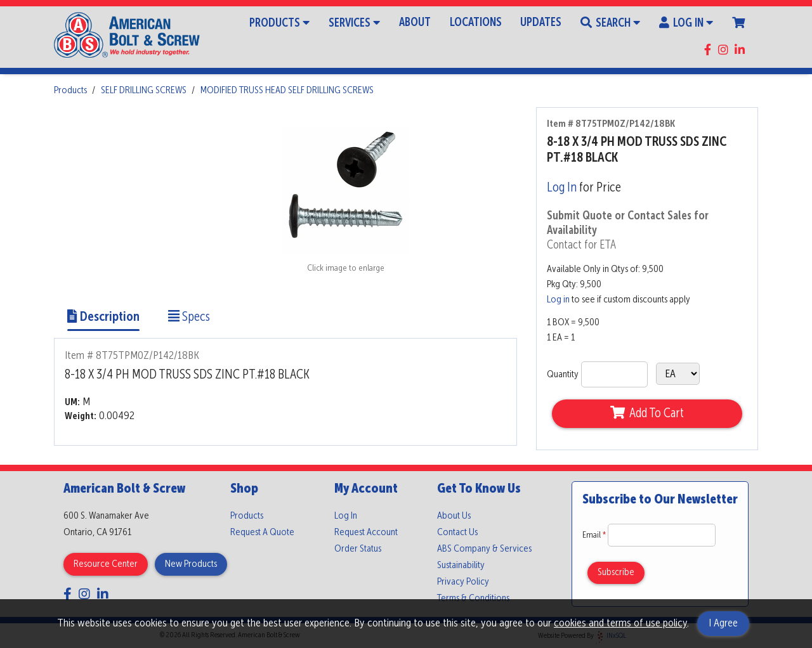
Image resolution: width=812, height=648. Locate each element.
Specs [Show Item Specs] (189, 317)
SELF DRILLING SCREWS (144, 91)
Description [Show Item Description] (103, 317)
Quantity (563, 375)
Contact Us (457, 533)
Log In (686, 23)
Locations (476, 23)
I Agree (723, 623)
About (415, 23)
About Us (454, 516)
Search (610, 23)
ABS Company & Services (484, 549)
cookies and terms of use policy (620, 623)
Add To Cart (647, 413)
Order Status (358, 549)
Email (595, 535)
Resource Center (106, 564)
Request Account (366, 533)
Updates (541, 23)
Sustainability (461, 566)
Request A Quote (262, 533)
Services (354, 23)
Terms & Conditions (473, 599)
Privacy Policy (463, 582)
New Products (191, 564)
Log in (558, 300)
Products (279, 23)
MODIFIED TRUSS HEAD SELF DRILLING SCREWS (287, 91)
